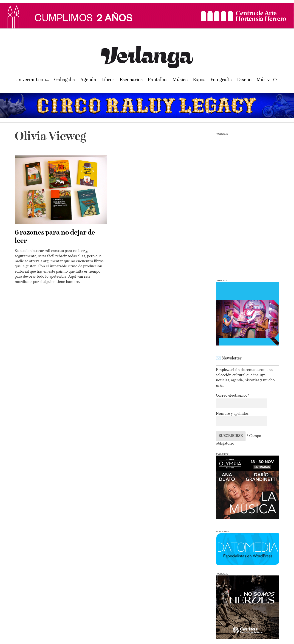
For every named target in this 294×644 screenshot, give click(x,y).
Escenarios (131, 80)
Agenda (88, 80)
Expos (199, 80)
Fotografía (221, 80)
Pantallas (158, 80)
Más (261, 80)
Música (180, 80)
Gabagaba (65, 80)
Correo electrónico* (233, 396)
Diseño (244, 80)
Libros (108, 80)
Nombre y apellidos (232, 414)
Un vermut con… (32, 80)
